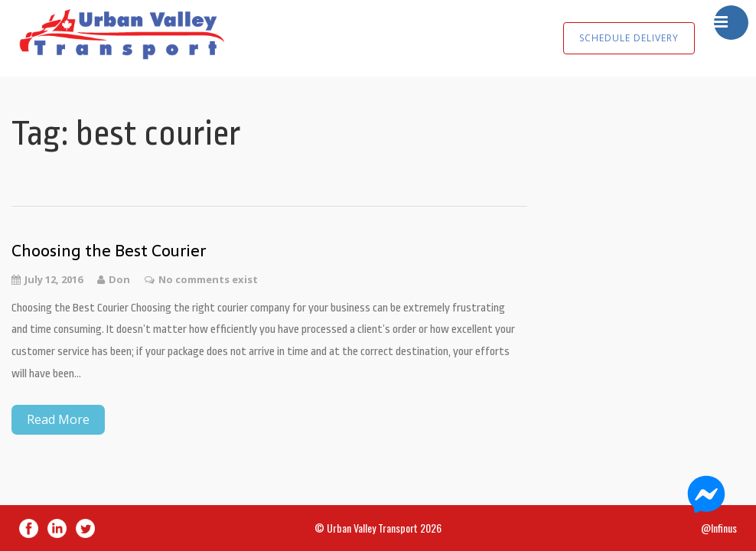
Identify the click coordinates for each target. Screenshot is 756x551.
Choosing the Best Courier (109, 251)
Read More (58, 419)
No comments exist (208, 279)
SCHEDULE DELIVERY (629, 38)
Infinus (724, 528)
